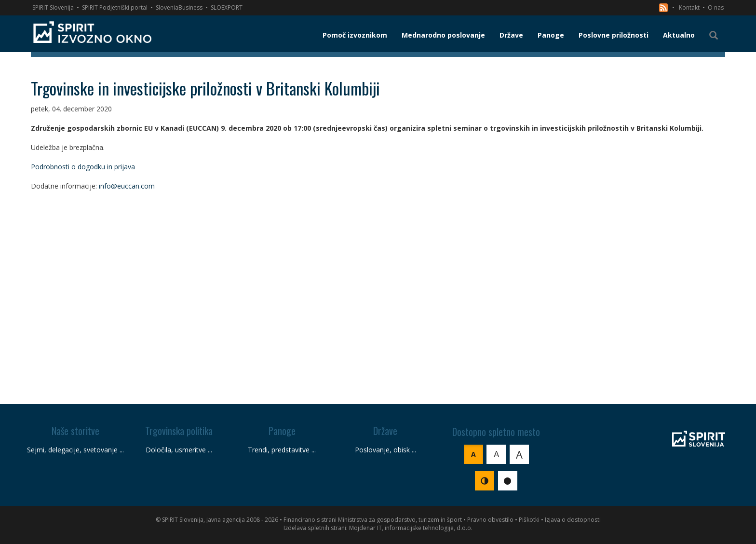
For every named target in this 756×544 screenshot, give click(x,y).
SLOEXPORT (227, 7)
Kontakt (689, 7)
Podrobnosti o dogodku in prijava (83, 167)
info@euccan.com (127, 186)
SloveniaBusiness (179, 7)
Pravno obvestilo (490, 520)
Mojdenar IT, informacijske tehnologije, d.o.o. (411, 528)
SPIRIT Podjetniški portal (115, 7)
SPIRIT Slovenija (53, 7)
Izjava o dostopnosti (573, 520)
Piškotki (529, 520)
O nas (716, 7)
